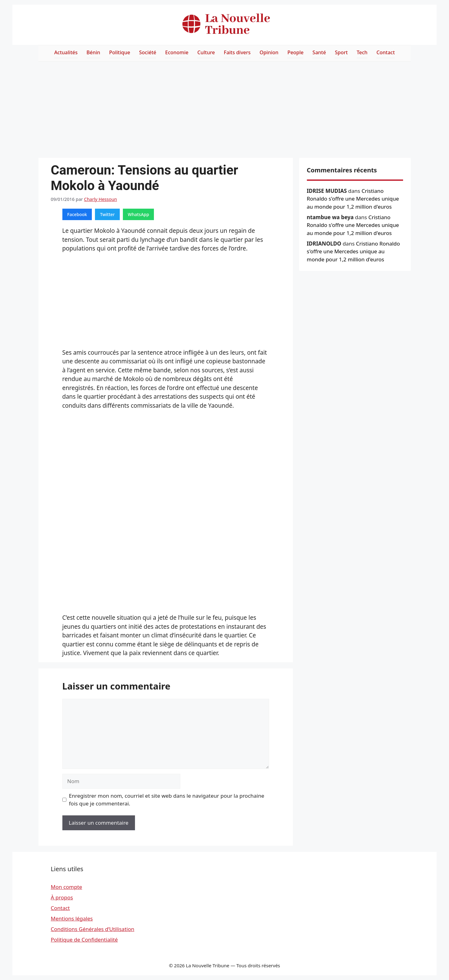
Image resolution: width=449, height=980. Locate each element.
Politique (120, 52)
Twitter (107, 214)
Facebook (77, 214)
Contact (386, 52)
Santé (319, 52)
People (295, 52)
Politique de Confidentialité (84, 940)
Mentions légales (72, 918)
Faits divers (237, 52)
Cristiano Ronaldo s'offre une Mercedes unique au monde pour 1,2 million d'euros (353, 199)
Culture (206, 52)
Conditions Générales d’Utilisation (93, 929)
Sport (341, 52)
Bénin (93, 52)
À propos (62, 897)
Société (148, 52)
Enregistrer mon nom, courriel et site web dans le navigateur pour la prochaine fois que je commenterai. (167, 800)
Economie (177, 52)
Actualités (66, 52)
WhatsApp (139, 214)
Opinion (269, 52)
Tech (362, 52)
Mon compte (67, 887)
